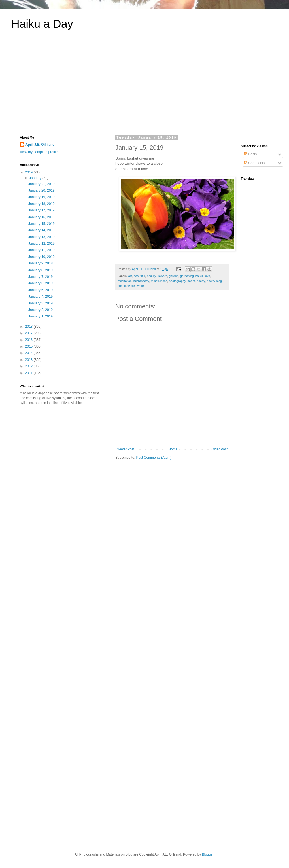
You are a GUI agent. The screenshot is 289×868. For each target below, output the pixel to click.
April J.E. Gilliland (40, 145)
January (36, 178)
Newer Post (126, 449)
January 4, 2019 (41, 297)
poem (191, 281)
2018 (29, 327)
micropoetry (141, 281)
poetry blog (214, 281)
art (130, 276)
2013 (29, 360)
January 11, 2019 (42, 250)
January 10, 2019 (42, 257)
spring (122, 286)
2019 (29, 172)
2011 (29, 373)
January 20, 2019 (42, 190)
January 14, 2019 (42, 230)
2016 (29, 340)
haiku (199, 276)
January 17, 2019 (42, 210)
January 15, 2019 (42, 224)
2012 (29, 366)
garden (174, 276)
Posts (250, 154)
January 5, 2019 (41, 290)
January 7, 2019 (41, 277)
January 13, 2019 (42, 237)
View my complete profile (39, 152)
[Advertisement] (144, 86)
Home (173, 449)
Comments (254, 163)
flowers (162, 276)
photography (177, 281)
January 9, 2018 (41, 263)
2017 (29, 333)
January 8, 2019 (41, 270)
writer (141, 286)
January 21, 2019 (42, 184)
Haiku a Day (42, 24)
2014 (29, 353)
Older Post (219, 449)
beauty (151, 276)
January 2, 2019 (41, 310)
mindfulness (159, 281)
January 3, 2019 (41, 303)
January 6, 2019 (41, 283)
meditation (125, 281)
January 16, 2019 (42, 217)
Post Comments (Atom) (154, 458)
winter (131, 286)
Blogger (208, 854)
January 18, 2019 (42, 204)
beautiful (139, 276)
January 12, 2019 (42, 244)
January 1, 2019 (41, 316)
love (207, 276)
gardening (187, 276)
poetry (201, 281)
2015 (29, 346)
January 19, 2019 (42, 197)
